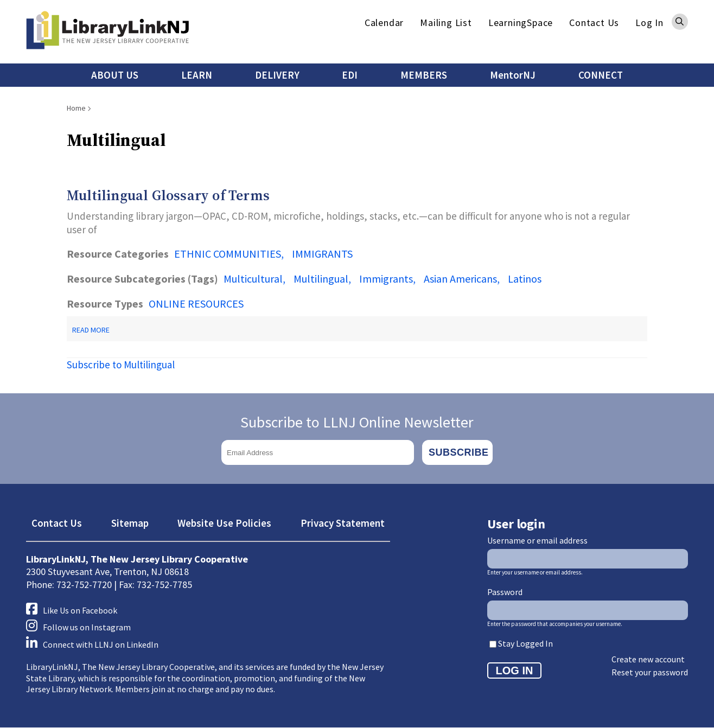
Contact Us (594, 23)
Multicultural (253, 279)
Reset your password (650, 672)
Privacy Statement (343, 523)
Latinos (525, 279)
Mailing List (446, 23)
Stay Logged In (525, 643)
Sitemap (130, 523)
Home (76, 108)
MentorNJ (513, 75)
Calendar (384, 23)
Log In (649, 23)
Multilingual (321, 279)
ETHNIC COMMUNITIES (228, 254)
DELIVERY (277, 75)
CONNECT (601, 75)
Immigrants (386, 279)
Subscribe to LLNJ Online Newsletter (357, 422)
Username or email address (537, 540)
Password (505, 592)
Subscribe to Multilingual (121, 365)
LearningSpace (521, 23)
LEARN (197, 75)
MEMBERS (424, 75)
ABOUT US (115, 75)
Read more (91, 330)
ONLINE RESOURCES (196, 304)
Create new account (648, 659)
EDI (350, 75)
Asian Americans (460, 279)
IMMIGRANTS (322, 254)
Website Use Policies (224, 523)
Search (680, 22)
